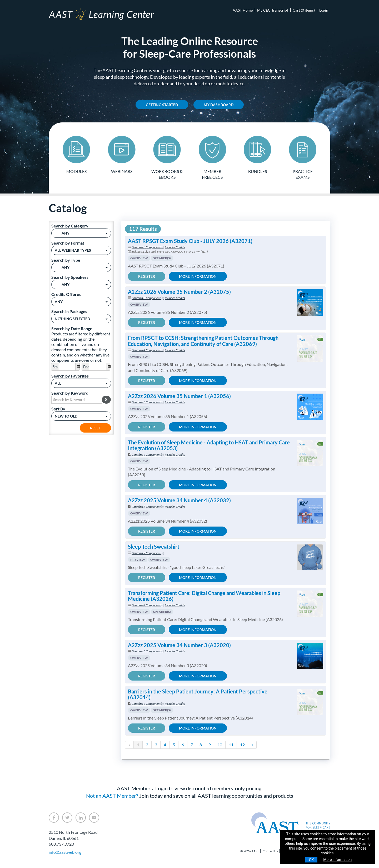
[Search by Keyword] (77, 399)
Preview (138, 559)
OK (311, 860)
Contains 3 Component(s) (148, 247)
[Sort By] (81, 416)
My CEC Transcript (273, 10)
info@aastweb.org (65, 852)
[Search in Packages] (81, 318)
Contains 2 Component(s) (148, 553)
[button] (106, 399)
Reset (95, 428)
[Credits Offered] (81, 301)
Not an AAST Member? (112, 796)
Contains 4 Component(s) (148, 350)
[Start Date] (67, 366)
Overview (139, 258)
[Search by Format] (81, 250)
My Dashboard (219, 105)
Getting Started (162, 105)
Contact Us (270, 851)
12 (242, 745)
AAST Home (243, 10)
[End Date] (97, 366)
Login (324, 10)
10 (220, 745)
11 (231, 745)
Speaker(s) (162, 258)
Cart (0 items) (304, 10)
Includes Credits (175, 247)
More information (337, 860)
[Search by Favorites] (81, 383)
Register (147, 276)
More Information (198, 276)
